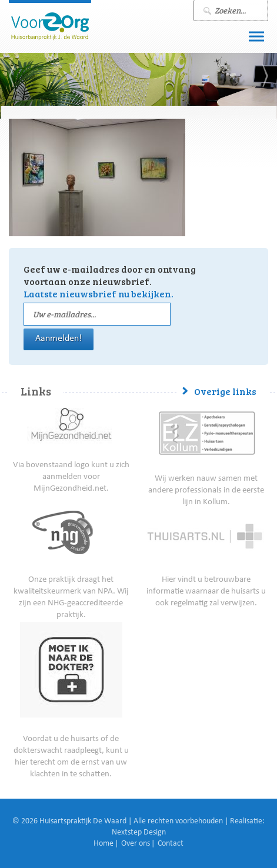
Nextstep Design (139, 833)
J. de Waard (50, 26)
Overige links (225, 391)
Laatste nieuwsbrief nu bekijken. (99, 294)
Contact (171, 844)
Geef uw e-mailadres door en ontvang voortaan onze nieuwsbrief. (110, 281)
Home (104, 844)
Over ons (136, 844)
